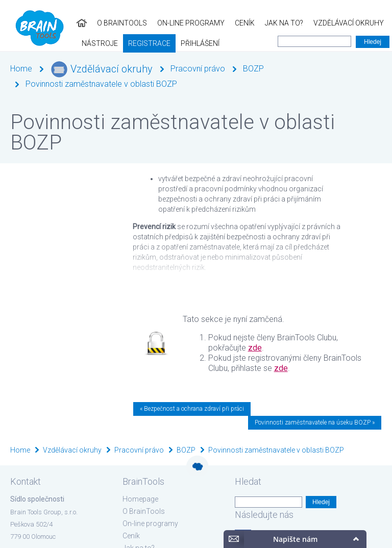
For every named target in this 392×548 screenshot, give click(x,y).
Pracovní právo (198, 69)
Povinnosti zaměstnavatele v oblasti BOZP (101, 84)
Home (21, 69)
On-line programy (114, 23)
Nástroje (336, 23)
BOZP (253, 69)
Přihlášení (77, 43)
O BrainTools (45, 23)
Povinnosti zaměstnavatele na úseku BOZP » (315, 422)
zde (255, 348)
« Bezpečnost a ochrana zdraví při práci (192, 409)
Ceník (168, 23)
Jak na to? (207, 23)
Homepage (140, 499)
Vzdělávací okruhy (272, 23)
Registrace (26, 43)
